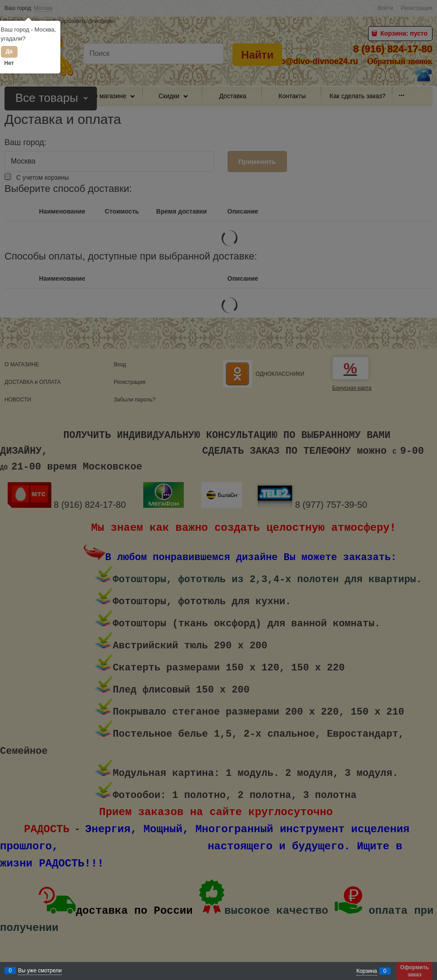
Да (9, 51)
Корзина (367, 971)
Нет (9, 63)
